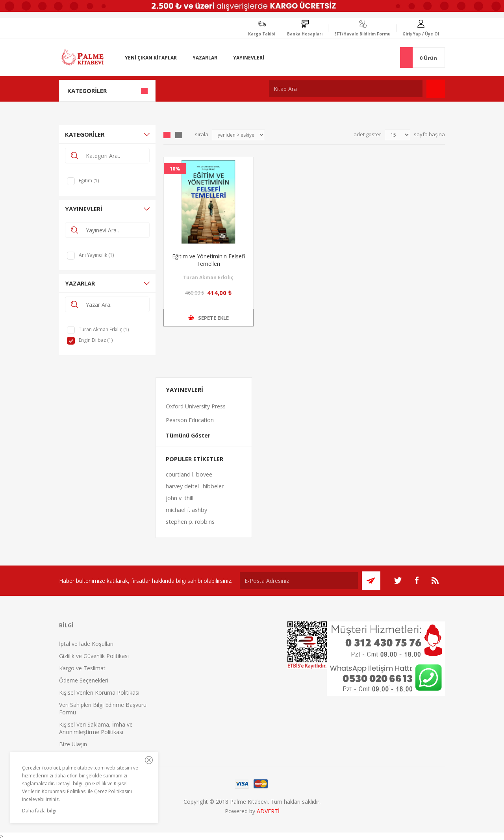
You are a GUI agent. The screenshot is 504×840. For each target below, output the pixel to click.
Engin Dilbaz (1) (96, 340)
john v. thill (180, 498)
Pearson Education (190, 420)
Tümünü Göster (188, 435)
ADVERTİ (268, 811)
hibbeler (213, 486)
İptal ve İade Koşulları (86, 644)
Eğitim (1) (89, 181)
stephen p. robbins (190, 522)
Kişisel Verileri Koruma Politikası (99, 693)
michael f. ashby (186, 510)
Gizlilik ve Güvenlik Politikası (94, 656)
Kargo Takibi (262, 34)
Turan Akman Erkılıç (208, 277)
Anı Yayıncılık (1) (96, 255)
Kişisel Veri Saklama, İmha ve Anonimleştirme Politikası (96, 728)
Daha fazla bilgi (39, 811)
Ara (436, 89)
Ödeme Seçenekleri (84, 680)
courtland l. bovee (189, 474)
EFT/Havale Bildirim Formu (362, 34)
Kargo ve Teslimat (82, 668)
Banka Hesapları (305, 34)
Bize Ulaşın (73, 744)
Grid (167, 135)
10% (175, 169)
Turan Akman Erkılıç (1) (104, 329)
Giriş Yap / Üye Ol (421, 34)
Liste (179, 135)
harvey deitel (182, 486)
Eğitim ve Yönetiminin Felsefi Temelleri (208, 260)
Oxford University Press (196, 406)
